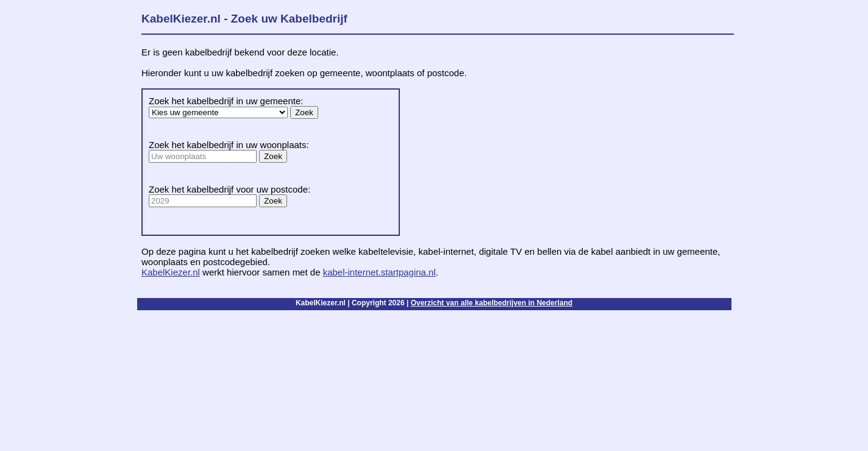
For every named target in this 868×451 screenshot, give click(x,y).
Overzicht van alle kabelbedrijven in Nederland (492, 303)
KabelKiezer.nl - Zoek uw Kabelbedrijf (244, 19)
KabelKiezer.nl (171, 272)
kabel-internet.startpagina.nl (379, 272)
